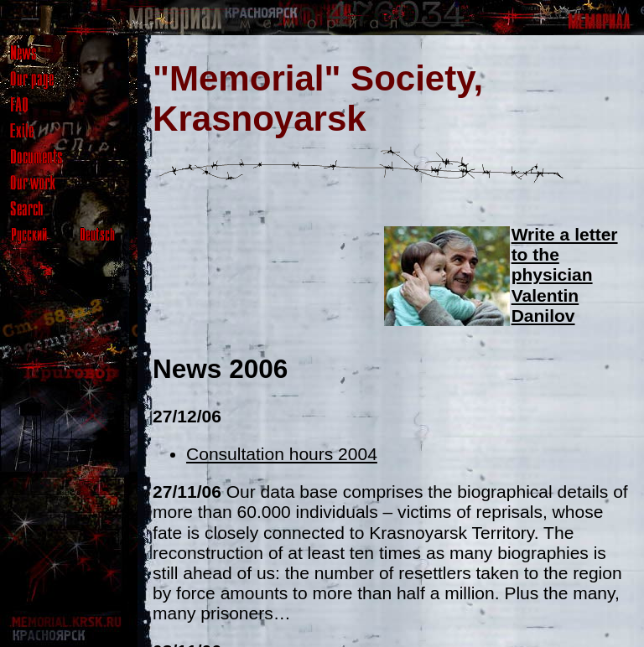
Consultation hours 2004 (282, 454)
